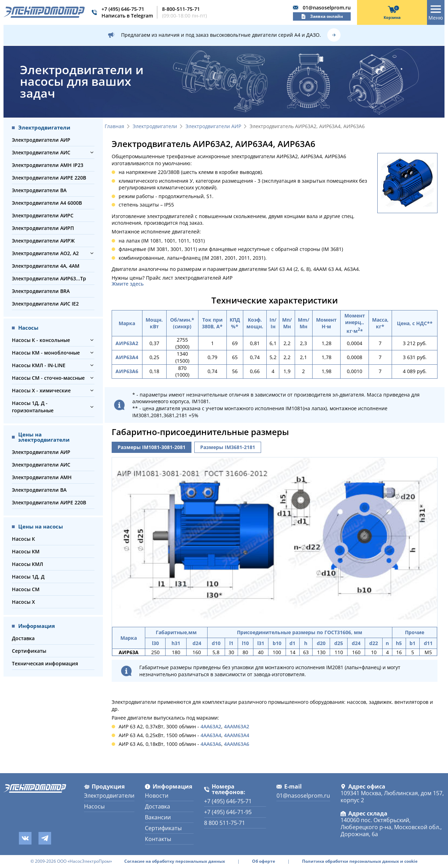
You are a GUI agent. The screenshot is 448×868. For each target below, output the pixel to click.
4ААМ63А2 (237, 726)
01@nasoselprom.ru (327, 8)
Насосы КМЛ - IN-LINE (39, 365)
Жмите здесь (128, 284)
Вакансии (158, 817)
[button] (92, 152)
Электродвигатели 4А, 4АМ (46, 266)
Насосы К (23, 539)
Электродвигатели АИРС (43, 215)
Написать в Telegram (127, 16)
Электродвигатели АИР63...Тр (49, 278)
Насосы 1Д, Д (28, 577)
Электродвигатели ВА (39, 190)
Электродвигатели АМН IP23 (48, 165)
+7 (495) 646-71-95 (228, 812)
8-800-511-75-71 (181, 9)
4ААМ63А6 (237, 744)
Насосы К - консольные (41, 340)
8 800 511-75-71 (225, 823)
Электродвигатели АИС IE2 (45, 304)
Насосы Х (23, 602)
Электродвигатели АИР (41, 140)
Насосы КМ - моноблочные (46, 353)
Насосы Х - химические (41, 390)
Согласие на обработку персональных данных (175, 861)
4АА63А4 (211, 735)
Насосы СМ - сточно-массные (48, 378)
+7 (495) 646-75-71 (123, 9)
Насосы (94, 806)
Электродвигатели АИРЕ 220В (49, 178)
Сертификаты (29, 651)
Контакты (158, 839)
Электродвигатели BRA (41, 291)
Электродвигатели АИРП (43, 228)
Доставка (23, 638)
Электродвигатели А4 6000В (47, 203)
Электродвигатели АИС (41, 152)
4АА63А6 (211, 744)
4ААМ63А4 (237, 735)
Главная (114, 127)
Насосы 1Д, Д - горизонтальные (33, 407)
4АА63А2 (211, 726)
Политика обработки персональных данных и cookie (360, 861)
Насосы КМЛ (27, 564)
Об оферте (264, 861)
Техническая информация (45, 663)
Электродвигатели (155, 127)
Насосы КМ (26, 551)
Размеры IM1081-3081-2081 (152, 447)
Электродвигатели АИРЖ (43, 241)
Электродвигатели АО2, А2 (45, 253)
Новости (157, 796)
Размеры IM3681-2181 (228, 447)
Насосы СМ (26, 589)
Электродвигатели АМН (42, 477)
